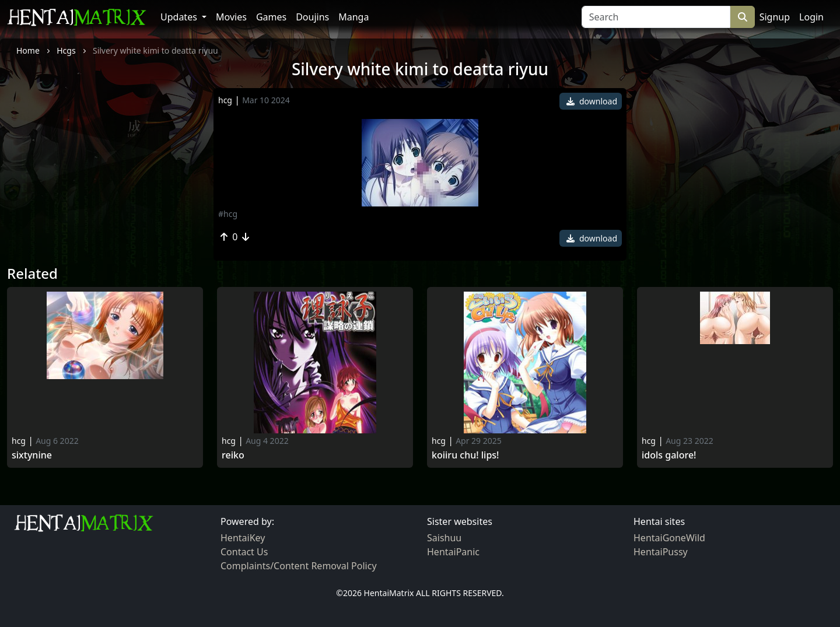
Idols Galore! (669, 455)
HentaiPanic (453, 552)
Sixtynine (32, 455)
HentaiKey (243, 538)
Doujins (312, 17)
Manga (353, 17)
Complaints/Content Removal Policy (299, 566)
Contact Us (244, 552)
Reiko (233, 455)
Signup (775, 17)
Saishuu (444, 538)
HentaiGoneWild (669, 538)
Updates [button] (180, 17)
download (592, 101)
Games (271, 17)
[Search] (656, 17)
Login (811, 17)
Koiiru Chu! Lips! (465, 455)
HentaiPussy (661, 552)
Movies (231, 17)
